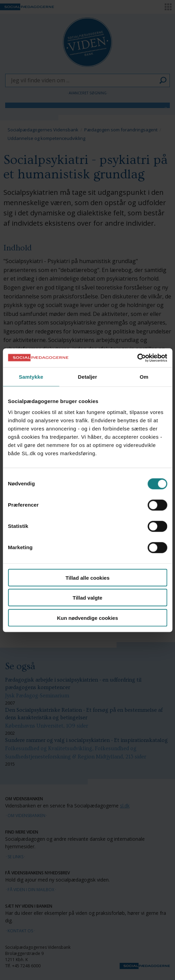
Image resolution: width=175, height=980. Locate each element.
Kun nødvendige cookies (88, 618)
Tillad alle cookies (87, 577)
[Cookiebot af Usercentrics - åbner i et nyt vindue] (137, 358)
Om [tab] (144, 377)
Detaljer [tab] (88, 377)
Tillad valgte (87, 598)
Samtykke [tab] (31, 377)
